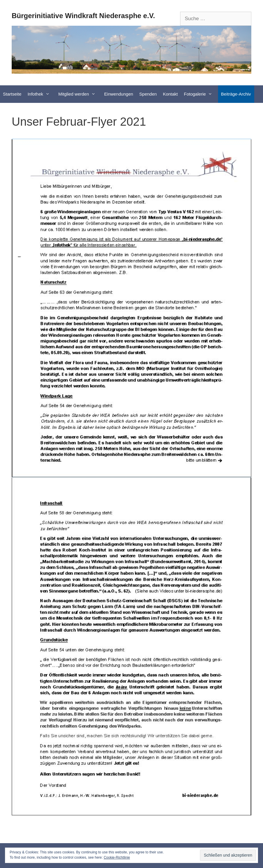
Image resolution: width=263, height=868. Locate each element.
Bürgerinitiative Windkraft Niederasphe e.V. (83, 16)
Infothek (41, 94)
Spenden (148, 94)
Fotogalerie (201, 94)
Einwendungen (119, 94)
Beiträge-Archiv (236, 94)
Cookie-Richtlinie (117, 857)
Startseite (12, 94)
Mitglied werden (80, 94)
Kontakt (170, 94)
